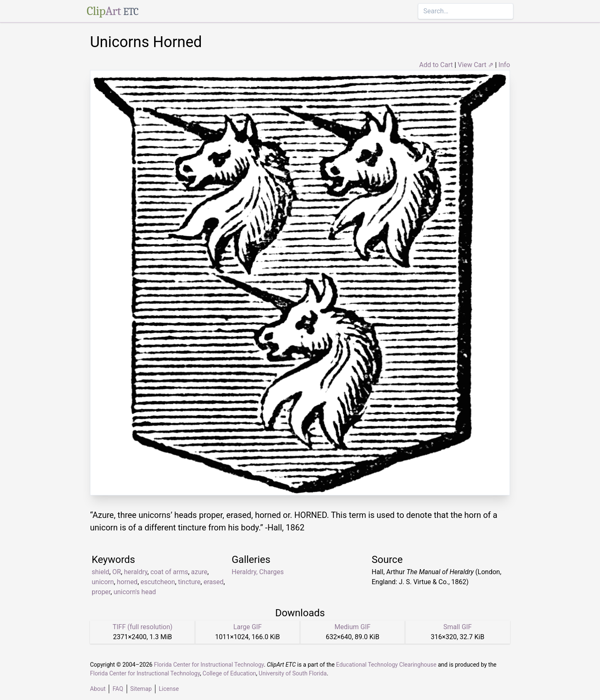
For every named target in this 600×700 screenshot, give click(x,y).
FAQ (118, 689)
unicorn (103, 582)
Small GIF (457, 627)
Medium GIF (352, 627)
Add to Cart (436, 65)
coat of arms (169, 572)
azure (199, 572)
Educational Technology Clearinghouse (386, 665)
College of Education (229, 673)
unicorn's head (135, 592)
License (169, 689)
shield (100, 572)
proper (101, 592)
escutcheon (158, 582)
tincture (189, 582)
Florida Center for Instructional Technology (209, 665)
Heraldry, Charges (258, 572)
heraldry (135, 572)
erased (213, 582)
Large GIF (247, 627)
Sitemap (141, 689)
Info (504, 65)
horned (127, 582)
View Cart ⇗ (476, 65)
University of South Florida (293, 673)
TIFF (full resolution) (142, 627)
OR (116, 572)
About (98, 689)
